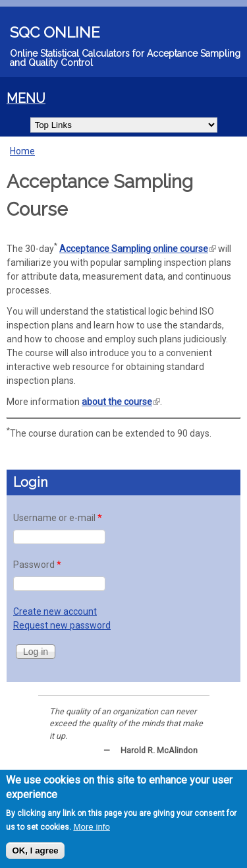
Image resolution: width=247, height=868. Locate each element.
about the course (121, 402)
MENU (26, 99)
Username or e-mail (58, 518)
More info (92, 827)
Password (37, 565)
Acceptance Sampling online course (138, 249)
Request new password (62, 625)
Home (22, 151)
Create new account (55, 611)
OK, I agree (35, 851)
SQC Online (55, 32)
